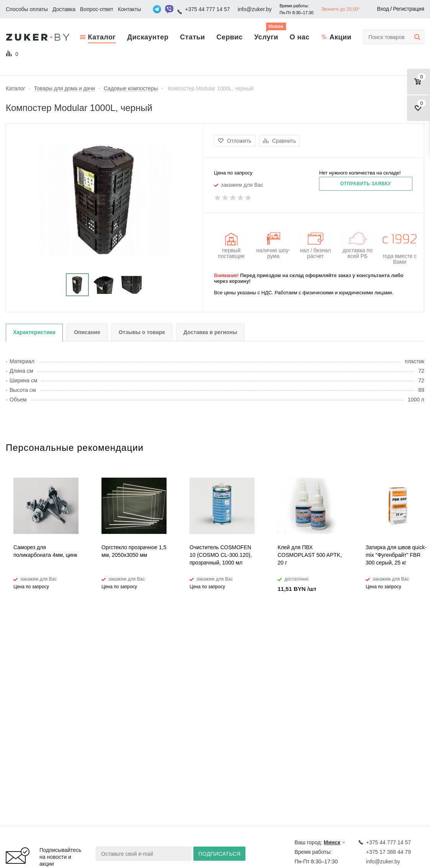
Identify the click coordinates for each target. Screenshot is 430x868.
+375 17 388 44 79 (388, 852)
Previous (406, 454)
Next (419, 454)
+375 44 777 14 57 (207, 9)
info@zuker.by (255, 9)
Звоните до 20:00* (341, 9)
